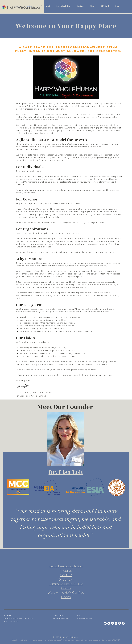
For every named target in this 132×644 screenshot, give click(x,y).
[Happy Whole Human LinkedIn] (112, 623)
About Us (66, 571)
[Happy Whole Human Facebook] (120, 623)
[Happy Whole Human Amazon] (116, 623)
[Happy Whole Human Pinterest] (123, 623)
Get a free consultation (66, 566)
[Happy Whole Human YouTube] (105, 623)
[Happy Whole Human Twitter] (109, 623)
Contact (66, 575)
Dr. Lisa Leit (66, 579)
